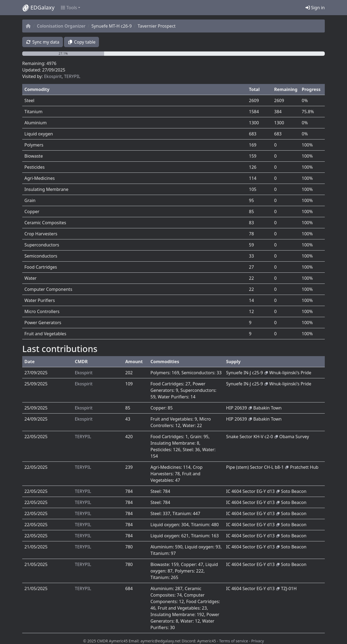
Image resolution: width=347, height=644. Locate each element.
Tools (69, 8)
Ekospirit (53, 76)
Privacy (258, 641)
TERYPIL (72, 76)
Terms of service (234, 641)
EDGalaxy (38, 8)
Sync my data (43, 42)
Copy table (82, 42)
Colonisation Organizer (61, 26)
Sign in (315, 8)
